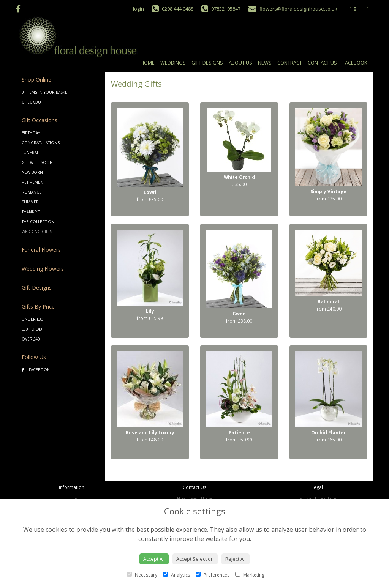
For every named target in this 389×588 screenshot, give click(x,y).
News (265, 63)
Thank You (33, 212)
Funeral (30, 153)
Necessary (142, 575)
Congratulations (41, 143)
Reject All (236, 559)
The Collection (38, 222)
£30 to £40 (32, 329)
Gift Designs (207, 63)
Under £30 (32, 319)
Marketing (250, 575)
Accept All (154, 559)
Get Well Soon (37, 162)
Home (148, 63)
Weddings (173, 63)
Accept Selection (195, 559)
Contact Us (322, 63)
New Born (32, 172)
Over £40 (31, 339)
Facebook (355, 63)
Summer (30, 202)
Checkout (32, 102)
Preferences (213, 575)
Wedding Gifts (37, 232)
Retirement (33, 182)
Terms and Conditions (317, 498)
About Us (240, 63)
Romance (32, 192)
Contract (290, 63)
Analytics (176, 575)
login (138, 9)
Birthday (31, 133)
